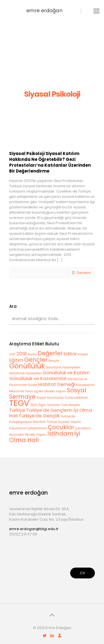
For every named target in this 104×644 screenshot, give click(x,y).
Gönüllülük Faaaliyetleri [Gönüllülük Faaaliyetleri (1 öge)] (63, 367)
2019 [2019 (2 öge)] (21, 354)
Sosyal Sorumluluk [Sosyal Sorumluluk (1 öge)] (50, 398)
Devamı (84, 273)
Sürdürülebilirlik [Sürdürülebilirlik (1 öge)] (76, 398)
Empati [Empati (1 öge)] (83, 354)
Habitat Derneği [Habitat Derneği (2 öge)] (57, 384)
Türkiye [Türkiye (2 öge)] (17, 410)
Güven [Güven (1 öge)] (33, 385)
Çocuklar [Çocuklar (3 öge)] (61, 427)
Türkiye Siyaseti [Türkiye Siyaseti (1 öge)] (58, 422)
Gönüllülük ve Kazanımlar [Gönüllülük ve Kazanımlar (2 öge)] (38, 378)
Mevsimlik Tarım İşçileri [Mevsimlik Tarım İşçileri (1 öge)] (26, 391)
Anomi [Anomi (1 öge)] (32, 354)
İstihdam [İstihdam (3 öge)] (60, 434)
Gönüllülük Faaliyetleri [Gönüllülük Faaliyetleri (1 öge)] (26, 373)
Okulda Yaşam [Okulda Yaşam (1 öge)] (55, 391)
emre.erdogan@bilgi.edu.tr (34, 529)
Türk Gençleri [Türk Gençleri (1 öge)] (71, 405)
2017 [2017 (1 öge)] (12, 354)
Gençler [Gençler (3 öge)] (36, 360)
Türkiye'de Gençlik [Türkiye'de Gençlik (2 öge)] (39, 416)
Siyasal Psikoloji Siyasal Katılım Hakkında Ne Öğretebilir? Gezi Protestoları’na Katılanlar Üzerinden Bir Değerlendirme (50, 162)
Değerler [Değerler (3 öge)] (50, 353)
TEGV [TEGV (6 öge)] (19, 403)
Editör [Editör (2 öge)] (70, 354)
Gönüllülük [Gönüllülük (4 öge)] (27, 366)
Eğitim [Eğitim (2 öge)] (16, 360)
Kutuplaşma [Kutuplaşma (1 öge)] (85, 385)
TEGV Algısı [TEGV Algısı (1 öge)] (38, 405)
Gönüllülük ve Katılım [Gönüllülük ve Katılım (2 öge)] (66, 373)
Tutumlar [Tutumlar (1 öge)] (54, 405)
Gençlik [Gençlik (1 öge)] (54, 361)
